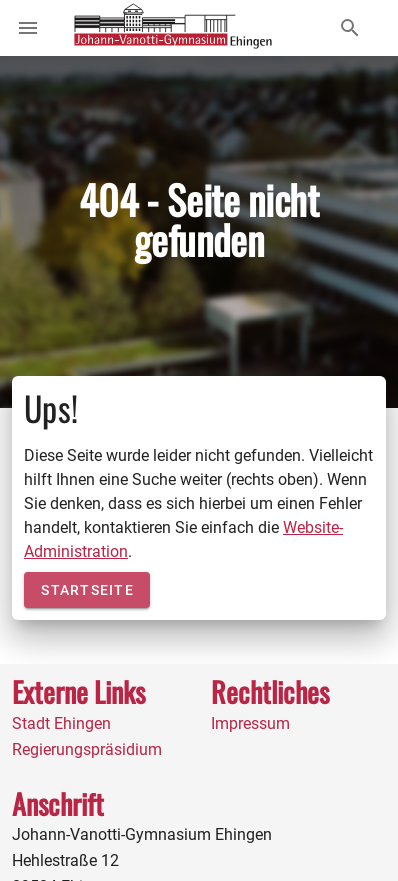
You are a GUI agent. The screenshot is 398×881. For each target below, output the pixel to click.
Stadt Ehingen (61, 723)
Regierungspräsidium (87, 749)
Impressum (250, 723)
